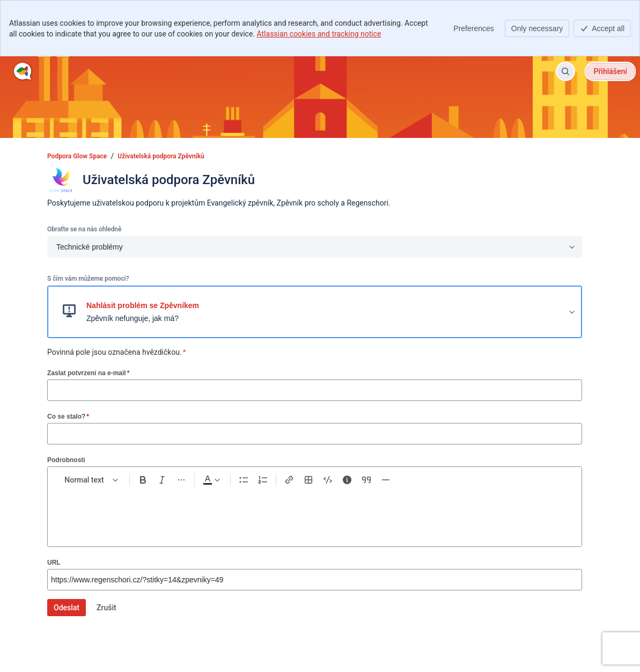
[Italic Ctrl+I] (162, 480)
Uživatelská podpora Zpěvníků (161, 156)
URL (54, 563)
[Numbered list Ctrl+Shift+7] (263, 480)
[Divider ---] (386, 480)
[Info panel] (347, 480)
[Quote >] (366, 480)
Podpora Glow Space (77, 156)
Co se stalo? (68, 416)
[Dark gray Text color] (211, 480)
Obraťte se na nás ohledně (84, 229)
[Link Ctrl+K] (289, 480)
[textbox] (315, 512)
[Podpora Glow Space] (23, 71)
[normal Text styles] (92, 480)
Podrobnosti (66, 460)
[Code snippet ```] (328, 480)
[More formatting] (181, 480)
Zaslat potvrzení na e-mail (88, 373)
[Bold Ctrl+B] (143, 480)
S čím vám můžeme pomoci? (88, 279)
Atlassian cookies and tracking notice (319, 34)
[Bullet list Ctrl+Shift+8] (244, 480)
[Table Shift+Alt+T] (308, 480)
